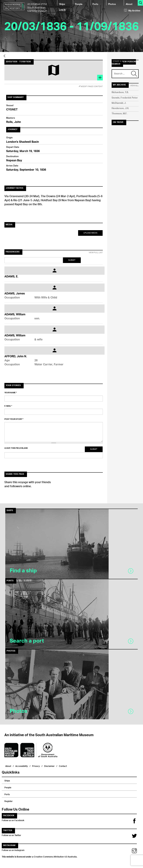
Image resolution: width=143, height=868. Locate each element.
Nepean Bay (14, 161)
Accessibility (22, 766)
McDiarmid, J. (119, 103)
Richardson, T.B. (120, 92)
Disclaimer (49, 766)
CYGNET (12, 110)
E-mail (8, 406)
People (79, 4)
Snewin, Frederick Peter (125, 98)
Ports (95, 4)
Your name (11, 393)
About (129, 4)
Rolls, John (13, 122)
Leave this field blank (16, 448)
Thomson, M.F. (119, 114)
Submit (72, 260)
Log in (62, 9)
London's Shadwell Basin (22, 142)
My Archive (132, 11)
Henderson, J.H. (120, 108)
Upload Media (90, 233)
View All (134, 86)
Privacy (36, 766)
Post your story (14, 419)
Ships (62, 4)
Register (9, 801)
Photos (112, 4)
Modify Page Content (91, 86)
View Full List (96, 253)
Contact (63, 766)
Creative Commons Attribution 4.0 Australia (55, 856)
